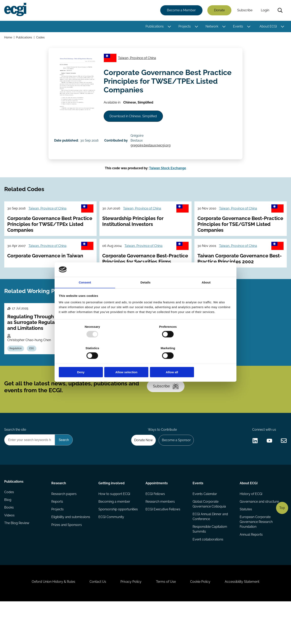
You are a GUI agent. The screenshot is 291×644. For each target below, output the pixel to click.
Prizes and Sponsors (67, 561)
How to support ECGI (114, 528)
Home (9, 38)
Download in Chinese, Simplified (135, 121)
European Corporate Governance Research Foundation (256, 557)
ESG (34, 374)
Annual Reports (251, 570)
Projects (184, 27)
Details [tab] (145, 294)
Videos (10, 553)
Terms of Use (167, 622)
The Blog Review (17, 561)
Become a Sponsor (175, 473)
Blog (8, 536)
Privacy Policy (130, 622)
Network (211, 27)
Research (59, 517)
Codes (41, 38)
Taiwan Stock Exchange (168, 177)
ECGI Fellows (155, 528)
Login (264, 11)
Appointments (157, 517)
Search (279, 11)
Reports (58, 536)
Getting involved (112, 517)
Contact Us (95, 622)
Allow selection (145, 361)
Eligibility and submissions (71, 553)
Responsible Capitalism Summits (210, 565)
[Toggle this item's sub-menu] (169, 27)
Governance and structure (259, 536)
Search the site (16, 462)
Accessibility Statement (246, 622)
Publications (154, 27)
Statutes (245, 544)
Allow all (204, 361)
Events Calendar (205, 528)
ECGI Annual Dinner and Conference (210, 552)
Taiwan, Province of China (138, 60)
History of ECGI (251, 528)
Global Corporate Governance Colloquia (209, 539)
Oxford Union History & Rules (49, 622)
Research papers (64, 528)
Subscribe (244, 11)
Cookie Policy (203, 622)
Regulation (17, 374)
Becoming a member (114, 536)
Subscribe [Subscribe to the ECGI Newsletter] (167, 416)
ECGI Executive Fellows (163, 544)
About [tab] (206, 294)
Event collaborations (208, 575)
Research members (160, 536)
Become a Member (181, 11)
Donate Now (141, 473)
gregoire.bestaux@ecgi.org (153, 152)
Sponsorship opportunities (118, 544)
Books (10, 544)
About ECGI (268, 27)
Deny (87, 361)
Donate (219, 11)
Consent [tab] (85, 294)
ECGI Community (111, 553)
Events (237, 27)
